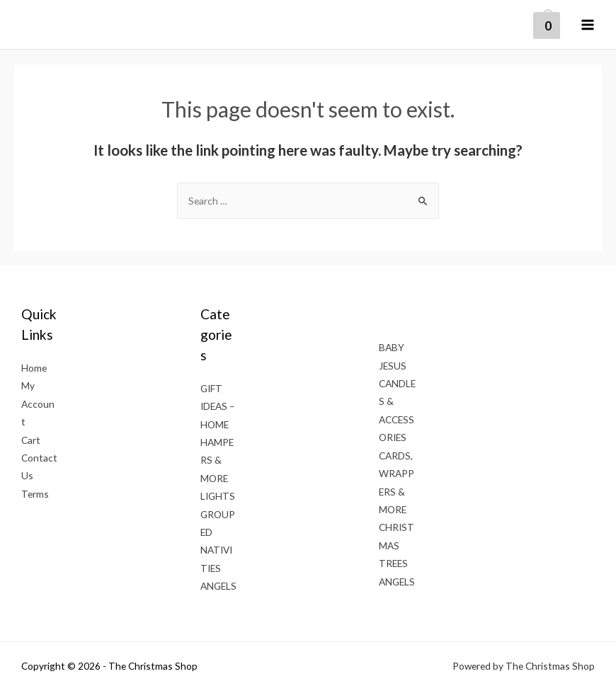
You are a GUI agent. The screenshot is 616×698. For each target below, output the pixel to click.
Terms (35, 494)
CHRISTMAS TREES (397, 545)
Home (34, 368)
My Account (38, 404)
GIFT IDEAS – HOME (218, 406)
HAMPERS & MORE (217, 460)
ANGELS (218, 586)
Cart (31, 440)
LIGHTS (218, 496)
